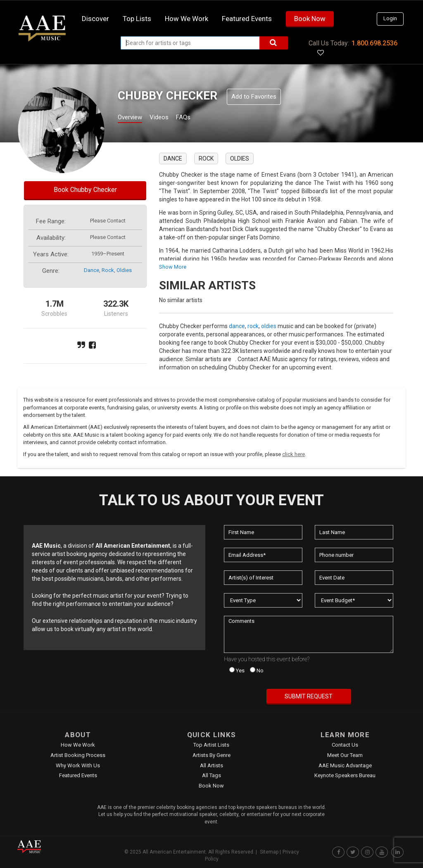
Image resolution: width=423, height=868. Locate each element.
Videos (169, 118)
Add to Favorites (254, 97)
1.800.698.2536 (374, 43)
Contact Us (345, 745)
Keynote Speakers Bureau (345, 775)
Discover (95, 19)
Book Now (310, 19)
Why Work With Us (78, 765)
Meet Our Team (345, 755)
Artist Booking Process (78, 755)
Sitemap (269, 852)
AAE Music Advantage (345, 765)
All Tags (211, 775)
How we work (187, 19)
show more (173, 267)
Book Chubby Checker (85, 190)
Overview (133, 118)
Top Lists (137, 19)
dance (91, 270)
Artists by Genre (211, 755)
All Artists (211, 765)
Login (390, 18)
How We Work (78, 745)
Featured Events (247, 19)
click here (293, 454)
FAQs (198, 118)
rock (108, 270)
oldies (124, 270)
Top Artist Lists (211, 745)
